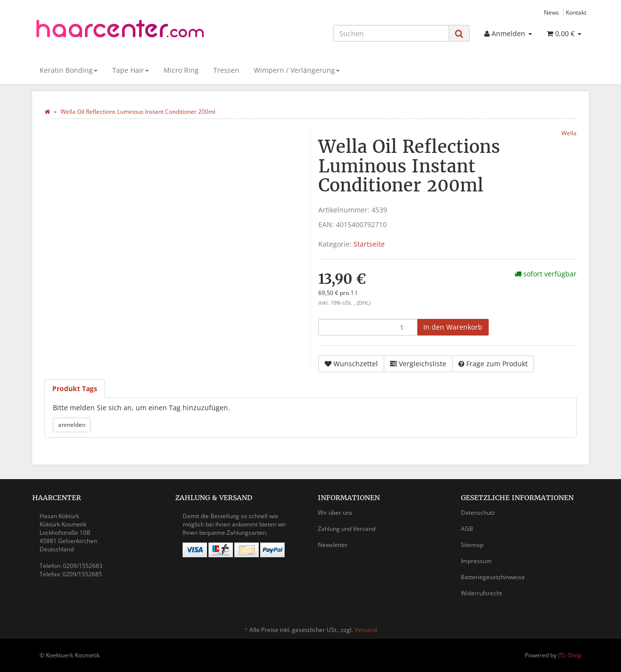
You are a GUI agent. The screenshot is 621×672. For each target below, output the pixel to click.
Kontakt (576, 12)
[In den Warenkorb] (453, 327)
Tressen (226, 70)
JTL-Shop (570, 655)
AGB (467, 529)
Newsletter (333, 545)
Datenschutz (478, 513)
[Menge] (368, 327)
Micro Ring (181, 70)
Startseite (369, 244)
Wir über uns (335, 513)
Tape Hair (131, 70)
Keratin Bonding (69, 70)
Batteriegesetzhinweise (493, 577)
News (551, 12)
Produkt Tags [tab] (75, 388)
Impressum (476, 561)
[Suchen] (391, 33)
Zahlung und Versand (347, 529)
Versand (366, 630)
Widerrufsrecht (481, 593)
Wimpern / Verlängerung (297, 70)
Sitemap (472, 545)
